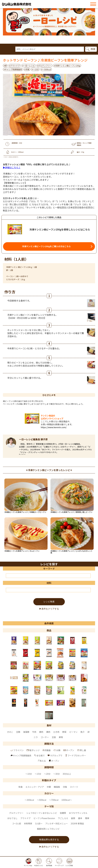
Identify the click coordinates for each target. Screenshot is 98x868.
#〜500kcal (46, 69)
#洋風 (27, 69)
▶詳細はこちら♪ (12, 167)
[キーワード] (48, 576)
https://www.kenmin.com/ (54, 427)
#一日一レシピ (28, 66)
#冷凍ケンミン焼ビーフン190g (67, 66)
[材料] (48, 590)
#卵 (5, 66)
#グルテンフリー (44, 66)
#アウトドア (14, 66)
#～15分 (35, 69)
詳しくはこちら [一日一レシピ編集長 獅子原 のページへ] (22, 454)
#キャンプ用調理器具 (13, 69)
